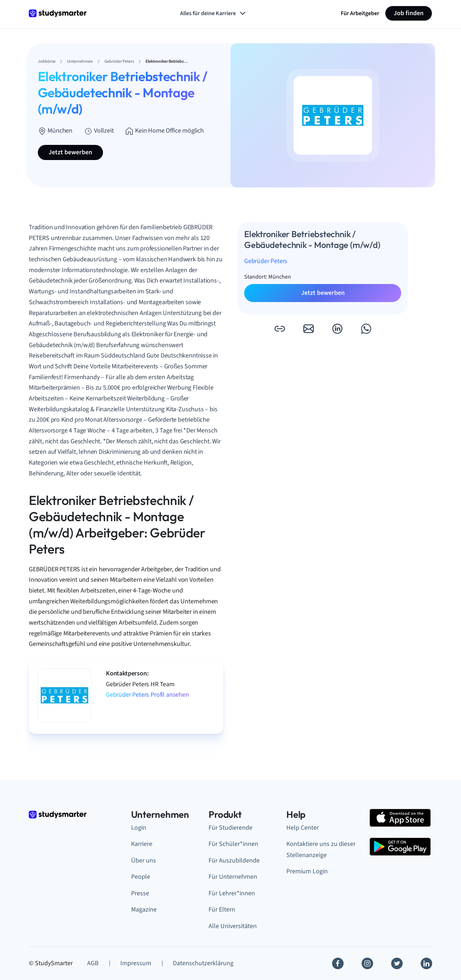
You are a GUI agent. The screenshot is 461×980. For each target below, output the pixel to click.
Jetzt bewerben (70, 152)
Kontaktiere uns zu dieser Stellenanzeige (321, 850)
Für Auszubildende (234, 861)
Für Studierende (230, 828)
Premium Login (307, 871)
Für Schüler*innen (233, 844)
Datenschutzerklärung (203, 963)
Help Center (303, 828)
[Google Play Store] (400, 847)
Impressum (136, 963)
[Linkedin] (426, 963)
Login (139, 828)
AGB (93, 963)
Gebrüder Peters (266, 261)
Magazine (144, 910)
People (141, 877)
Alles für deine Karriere (214, 13)
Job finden (409, 13)
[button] (279, 329)
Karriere (142, 844)
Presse (140, 893)
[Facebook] (338, 963)
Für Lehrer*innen (232, 893)
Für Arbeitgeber (360, 13)
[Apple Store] (400, 818)
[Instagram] (367, 963)
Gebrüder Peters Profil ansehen (147, 695)
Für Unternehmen (233, 877)
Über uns (144, 861)
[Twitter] (397, 963)
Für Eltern (222, 910)
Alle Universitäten (233, 926)
